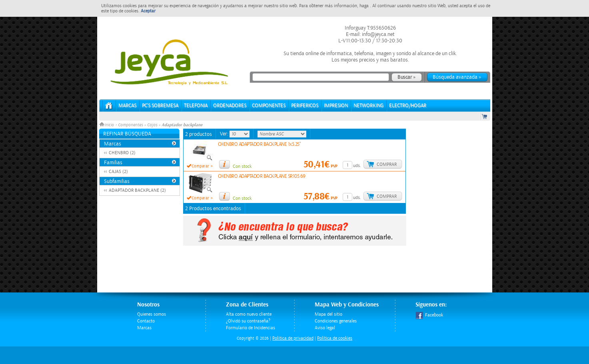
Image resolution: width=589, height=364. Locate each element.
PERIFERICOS (305, 106)
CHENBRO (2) (122, 153)
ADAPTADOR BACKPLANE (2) (137, 190)
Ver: (225, 134)
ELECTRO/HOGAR (408, 106)
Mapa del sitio (328, 314)
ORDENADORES (230, 106)
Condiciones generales (336, 321)
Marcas (127, 106)
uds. (357, 166)
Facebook (429, 315)
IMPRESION (336, 106)
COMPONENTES (269, 106)
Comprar (387, 164)
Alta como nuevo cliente (249, 314)
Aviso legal (325, 328)
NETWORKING (368, 106)
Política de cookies (335, 338)
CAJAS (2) (118, 172)
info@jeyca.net (378, 34)
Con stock (242, 166)
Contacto (146, 321)
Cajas (152, 125)
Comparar (200, 166)
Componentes (130, 125)
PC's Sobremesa (160, 106)
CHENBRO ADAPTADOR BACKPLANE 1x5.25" (260, 144)
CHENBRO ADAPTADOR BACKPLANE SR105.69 (262, 176)
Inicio (107, 125)
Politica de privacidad (293, 338)
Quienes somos (152, 314)
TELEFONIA (196, 106)
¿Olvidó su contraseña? (248, 321)
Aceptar (148, 11)
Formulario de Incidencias (251, 328)
